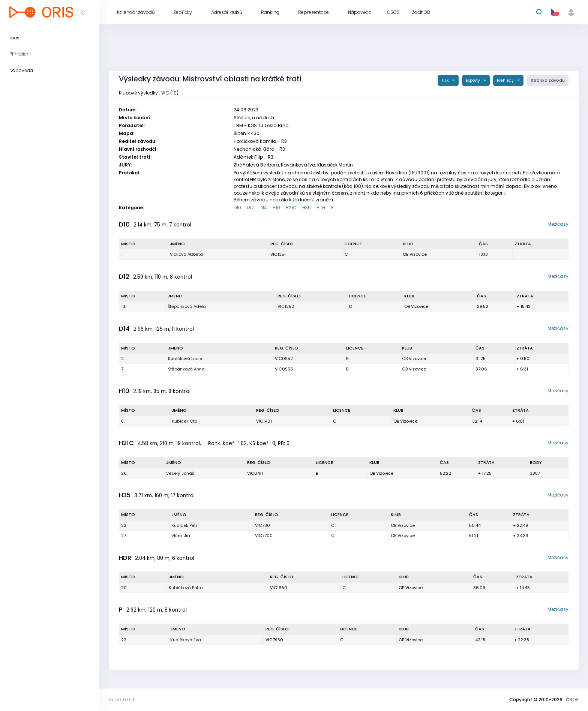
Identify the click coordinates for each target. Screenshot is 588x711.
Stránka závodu (548, 80)
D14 (263, 208)
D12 (250, 208)
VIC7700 (264, 535)
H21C (291, 208)
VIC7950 (274, 640)
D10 (237, 208)
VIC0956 (284, 369)
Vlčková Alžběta (186, 254)
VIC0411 (255, 473)
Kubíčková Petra (186, 588)
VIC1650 (279, 588)
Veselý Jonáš (180, 473)
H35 (307, 208)
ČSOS (572, 700)
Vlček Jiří (181, 535)
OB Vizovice (415, 254)
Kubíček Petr (184, 525)
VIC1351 (278, 254)
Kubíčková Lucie (185, 358)
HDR (321, 208)
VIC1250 (286, 306)
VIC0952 (284, 358)
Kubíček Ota (185, 421)
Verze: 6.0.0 (121, 700)
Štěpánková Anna (186, 369)
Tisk (446, 80)
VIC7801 (263, 525)
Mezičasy (558, 224)
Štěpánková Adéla (187, 306)
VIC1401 (264, 421)
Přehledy (506, 80)
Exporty (473, 80)
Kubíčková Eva (186, 640)
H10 (276, 208)
